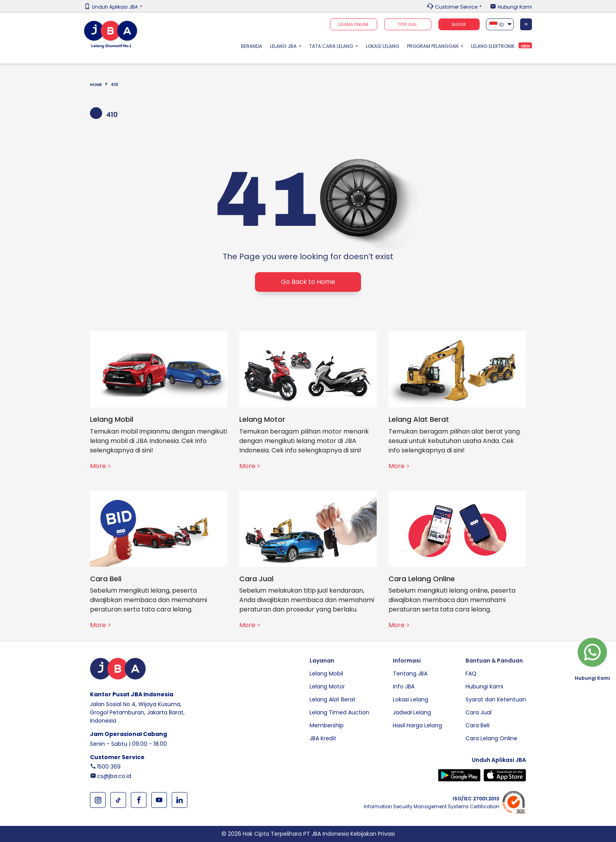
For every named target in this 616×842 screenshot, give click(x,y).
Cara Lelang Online (491, 738)
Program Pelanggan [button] (433, 46)
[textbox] (500, 25)
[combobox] (500, 24)
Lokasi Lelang (382, 46)
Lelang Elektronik (493, 46)
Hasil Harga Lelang (417, 725)
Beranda (253, 46)
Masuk (459, 25)
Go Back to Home (308, 282)
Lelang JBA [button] (284, 46)
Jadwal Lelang (412, 712)
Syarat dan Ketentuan (496, 699)
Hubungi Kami (515, 7)
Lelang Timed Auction (339, 712)
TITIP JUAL (408, 25)
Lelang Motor (327, 686)
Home (96, 85)
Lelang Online (353, 25)
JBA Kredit (323, 738)
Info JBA (404, 686)
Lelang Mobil (326, 674)
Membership (327, 725)
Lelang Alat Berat (333, 699)
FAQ (471, 674)
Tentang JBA (410, 674)
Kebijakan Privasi (373, 834)
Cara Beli (478, 725)
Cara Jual (478, 712)
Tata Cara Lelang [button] (332, 46)
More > (101, 466)
